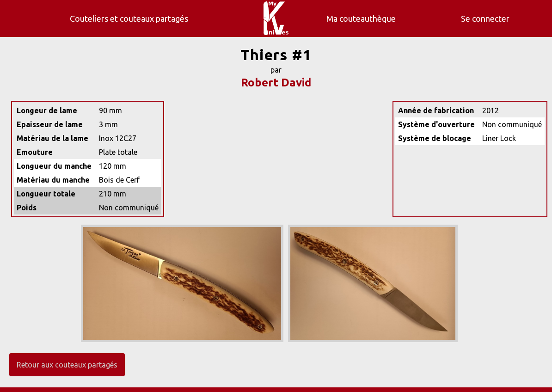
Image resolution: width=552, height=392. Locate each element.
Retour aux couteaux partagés (67, 365)
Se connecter (485, 18)
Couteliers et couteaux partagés (129, 18)
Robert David (276, 83)
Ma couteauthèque (361, 18)
